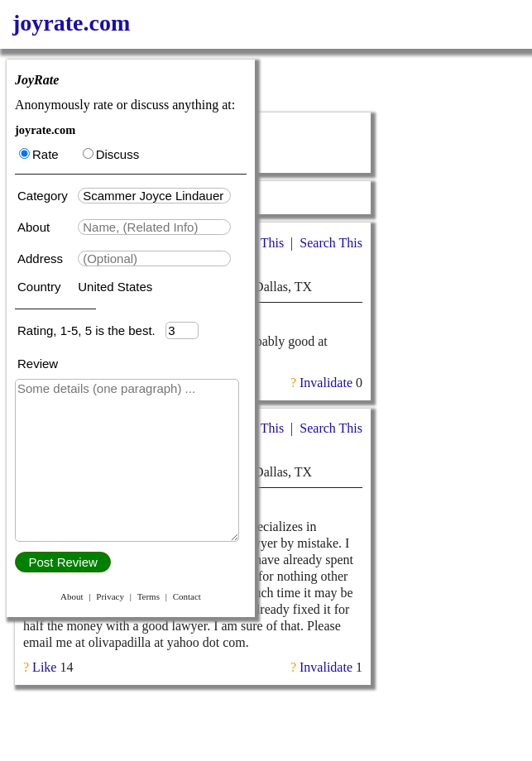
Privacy (110, 596)
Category (46, 196)
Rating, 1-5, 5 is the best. (91, 330)
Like (44, 667)
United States (115, 287)
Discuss (111, 154)
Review (38, 364)
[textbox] (154, 196)
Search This (331, 243)
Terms (149, 596)
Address (42, 258)
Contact (187, 596)
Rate (39, 154)
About (35, 227)
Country (41, 287)
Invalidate (326, 383)
